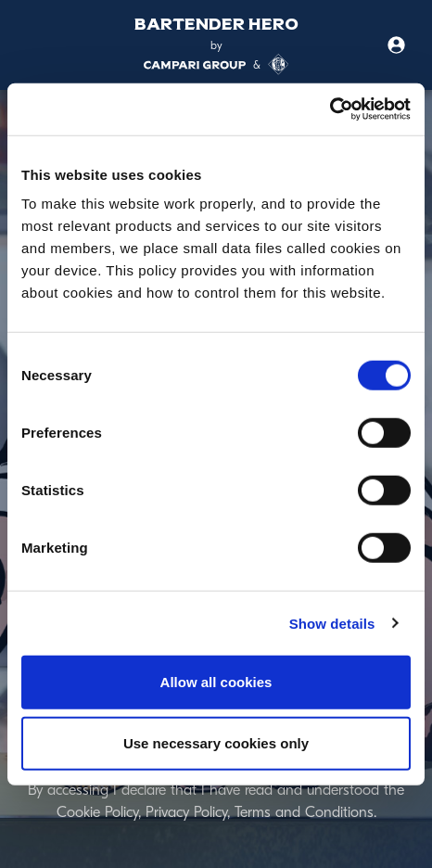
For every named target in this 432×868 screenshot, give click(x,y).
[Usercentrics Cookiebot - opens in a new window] (330, 109)
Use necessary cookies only (216, 742)
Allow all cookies (216, 682)
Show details (332, 623)
